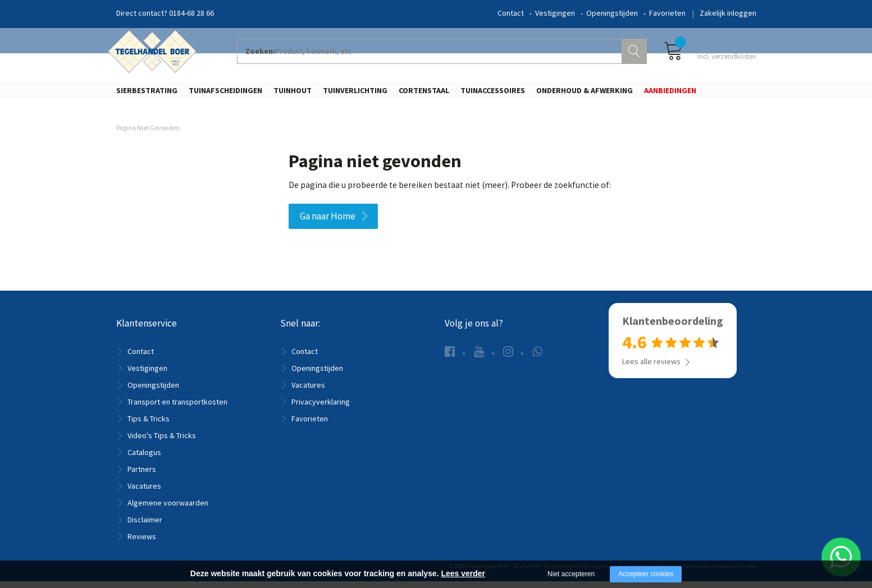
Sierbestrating (147, 94)
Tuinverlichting (355, 94)
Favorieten (667, 13)
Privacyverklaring (321, 408)
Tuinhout (293, 94)
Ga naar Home (328, 223)
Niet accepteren (571, 574)
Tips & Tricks (149, 425)
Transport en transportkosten (177, 408)
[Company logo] (156, 54)
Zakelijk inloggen (728, 13)
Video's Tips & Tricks (162, 442)
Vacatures (144, 493)
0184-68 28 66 (191, 13)
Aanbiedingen (670, 94)
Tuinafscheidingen (225, 94)
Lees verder (463, 573)
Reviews (142, 543)
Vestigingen (555, 13)
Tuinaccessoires (493, 94)
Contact (511, 13)
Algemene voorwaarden (168, 509)
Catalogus (144, 459)
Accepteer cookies (646, 574)
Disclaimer (145, 526)
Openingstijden (612, 13)
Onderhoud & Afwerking (585, 94)
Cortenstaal (424, 94)
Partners (142, 476)
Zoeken (636, 54)
